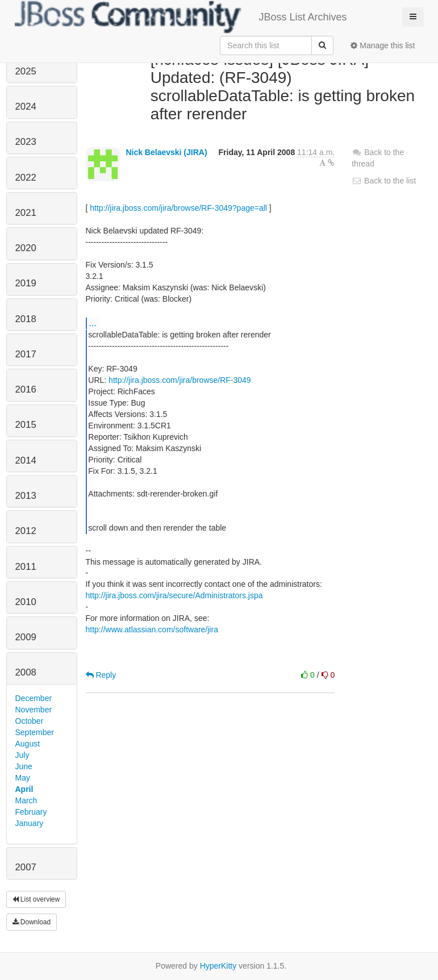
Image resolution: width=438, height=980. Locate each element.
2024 (26, 107)
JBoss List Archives (181, 17)
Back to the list (384, 181)
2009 (26, 637)
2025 (26, 71)
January (30, 823)
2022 (26, 178)
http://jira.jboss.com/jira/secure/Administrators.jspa (174, 595)
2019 (26, 283)
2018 (26, 319)
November (34, 710)
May (23, 778)
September (35, 732)
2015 (26, 425)
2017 (26, 354)
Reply (101, 675)
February (31, 812)
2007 (26, 867)
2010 (26, 602)
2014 (26, 460)
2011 (26, 567)
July (22, 755)
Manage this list (383, 45)
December (34, 698)
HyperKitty (218, 966)
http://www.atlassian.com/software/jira (152, 629)
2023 (26, 142)
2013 (26, 496)
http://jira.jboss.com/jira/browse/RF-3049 (180, 380)
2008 (26, 672)
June (24, 766)
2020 (26, 248)
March (26, 800)
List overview (36, 899)
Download (32, 922)
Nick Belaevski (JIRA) (166, 152)
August (28, 744)
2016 (26, 389)
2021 (26, 213)
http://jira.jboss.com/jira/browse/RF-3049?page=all (178, 208)
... (93, 323)
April (24, 789)
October (30, 721)
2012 (26, 531)
